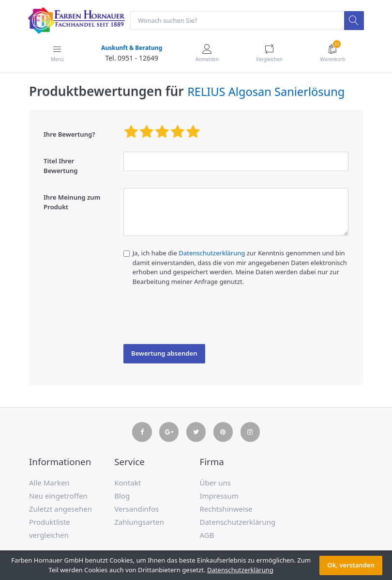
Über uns (215, 483)
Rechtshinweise (226, 509)
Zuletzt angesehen (60, 509)
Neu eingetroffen (58, 496)
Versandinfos (136, 509)
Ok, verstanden (351, 565)
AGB (207, 535)
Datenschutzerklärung (212, 253)
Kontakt (128, 483)
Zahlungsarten (139, 522)
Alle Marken (49, 483)
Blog (122, 496)
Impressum (219, 496)
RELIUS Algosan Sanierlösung (266, 92)
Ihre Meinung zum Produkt (72, 203)
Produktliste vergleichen (50, 529)
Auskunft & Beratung (131, 48)
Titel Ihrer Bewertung (61, 166)
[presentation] (197, 318)
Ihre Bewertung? (69, 135)
